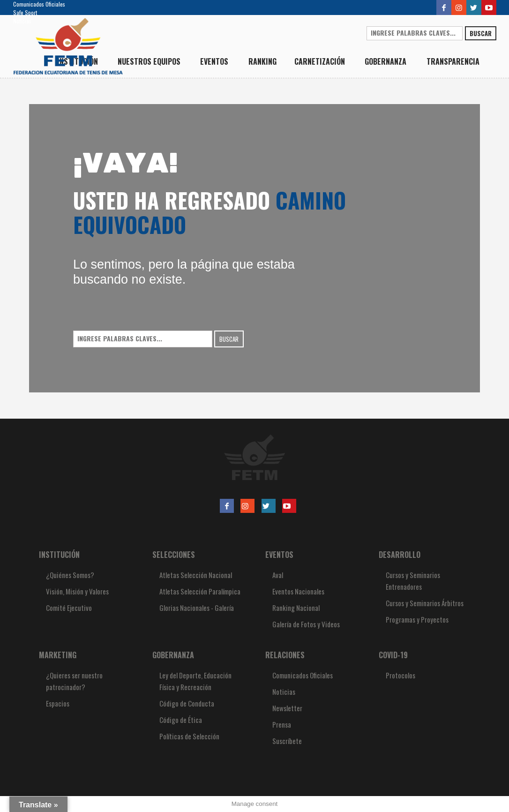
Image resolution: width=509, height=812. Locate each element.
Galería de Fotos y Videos (306, 624)
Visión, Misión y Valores (77, 591)
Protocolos (400, 675)
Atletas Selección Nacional (196, 575)
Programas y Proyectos (417, 619)
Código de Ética (181, 720)
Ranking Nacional (296, 608)
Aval (278, 575)
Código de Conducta (187, 703)
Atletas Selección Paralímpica (200, 591)
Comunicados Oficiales (39, 4)
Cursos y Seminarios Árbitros (425, 603)
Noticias (22, 21)
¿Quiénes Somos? (70, 575)
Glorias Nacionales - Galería (197, 608)
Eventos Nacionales (298, 591)
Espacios (58, 703)
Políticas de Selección (189, 736)
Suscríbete (287, 741)
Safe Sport (25, 12)
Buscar (481, 33)
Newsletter (287, 708)
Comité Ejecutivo (69, 608)
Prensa (282, 724)
